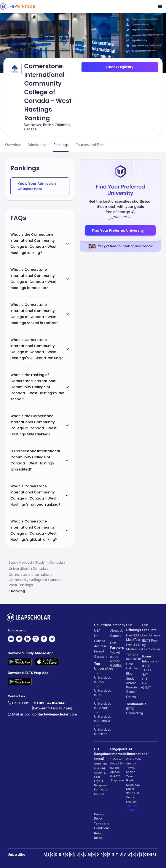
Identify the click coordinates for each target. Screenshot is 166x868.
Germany (101, 656)
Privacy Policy (100, 816)
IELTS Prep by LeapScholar (150, 645)
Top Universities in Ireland (102, 729)
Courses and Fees (90, 145)
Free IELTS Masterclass (134, 647)
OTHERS (150, 854)
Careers (116, 636)
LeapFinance (150, 635)
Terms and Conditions (102, 826)
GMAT (147, 687)
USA (97, 630)
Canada (100, 641)
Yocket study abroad (115, 657)
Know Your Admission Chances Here (37, 186)
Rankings (61, 145)
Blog (129, 673)
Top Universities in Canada (102, 703)
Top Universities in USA (102, 677)
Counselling (134, 713)
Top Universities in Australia (102, 716)
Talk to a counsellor (134, 656)
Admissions (37, 145)
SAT (145, 674)
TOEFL (147, 670)
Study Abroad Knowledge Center (134, 685)
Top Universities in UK (102, 690)
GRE (145, 683)
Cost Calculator (133, 666)
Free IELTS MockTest (134, 637)
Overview (13, 145)
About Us (117, 630)
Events (131, 697)
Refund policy (99, 835)
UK (96, 636)
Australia (101, 646)
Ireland (99, 651)
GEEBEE (116, 665)
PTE (145, 679)
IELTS (130, 709)
